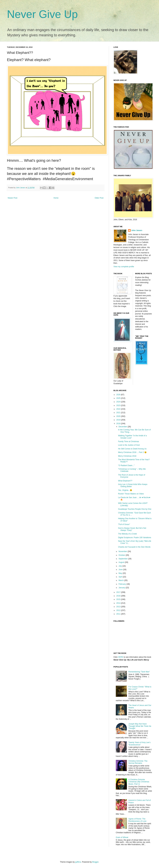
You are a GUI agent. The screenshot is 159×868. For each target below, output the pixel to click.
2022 (119, 409)
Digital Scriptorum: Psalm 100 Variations (135, 538)
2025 (119, 398)
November (123, 551)
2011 (119, 614)
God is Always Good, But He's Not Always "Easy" (132, 529)
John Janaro (137, 230)
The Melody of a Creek (127, 534)
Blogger (95, 862)
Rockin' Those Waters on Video (131, 494)
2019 (119, 420)
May (121, 573)
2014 (119, 603)
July (120, 566)
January (122, 588)
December (123, 427)
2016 (119, 596)
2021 (119, 413)
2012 (119, 610)
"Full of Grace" (124, 524)
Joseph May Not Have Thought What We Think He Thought (140, 726)
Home (56, 198)
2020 (119, 416)
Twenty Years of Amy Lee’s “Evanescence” (139, 744)
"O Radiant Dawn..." (126, 465)
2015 (119, 599)
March (121, 580)
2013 (119, 607)
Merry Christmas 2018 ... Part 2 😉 (132, 452)
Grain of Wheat (122, 837)
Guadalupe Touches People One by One (135, 509)
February (122, 584)
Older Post (99, 198)
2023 (119, 405)
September (123, 559)
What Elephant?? (125, 481)
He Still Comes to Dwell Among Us (132, 449)
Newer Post (13, 198)
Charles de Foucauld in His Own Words (134, 547)
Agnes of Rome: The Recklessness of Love (137, 820)
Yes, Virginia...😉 (125, 490)
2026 (119, 395)
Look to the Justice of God (129, 445)
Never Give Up (42, 14)
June (121, 570)
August (122, 562)
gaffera (78, 862)
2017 (119, 592)
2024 (119, 402)
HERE (120, 657)
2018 (119, 424)
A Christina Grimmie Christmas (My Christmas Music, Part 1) (139, 782)
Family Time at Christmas (129, 442)
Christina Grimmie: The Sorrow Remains (138, 762)
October (122, 555)
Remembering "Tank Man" (139, 672)
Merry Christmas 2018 (127, 456)
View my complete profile (124, 267)
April (121, 577)
